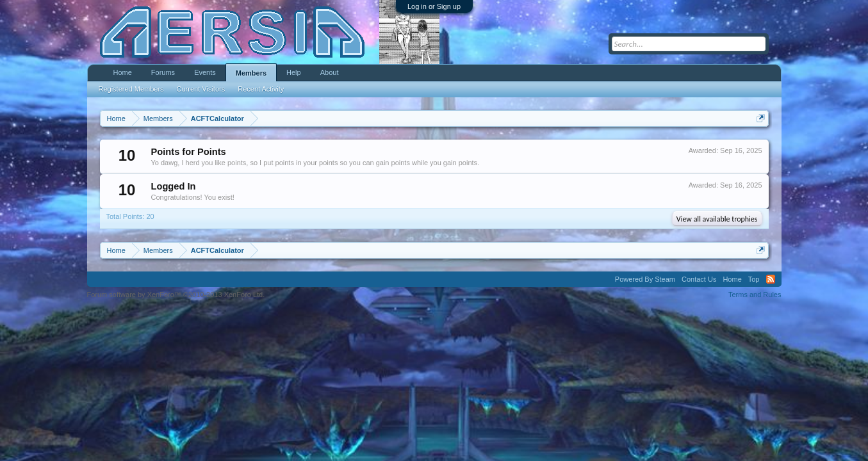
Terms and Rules (755, 295)
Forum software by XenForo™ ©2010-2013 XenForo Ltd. (176, 295)
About (330, 72)
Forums (163, 72)
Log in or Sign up (434, 6)
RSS (771, 279)
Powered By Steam (645, 279)
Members (251, 73)
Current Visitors (201, 89)
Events (205, 72)
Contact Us (699, 279)
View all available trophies (717, 219)
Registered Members (131, 89)
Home (123, 72)
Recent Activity (261, 89)
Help (294, 72)
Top (754, 279)
